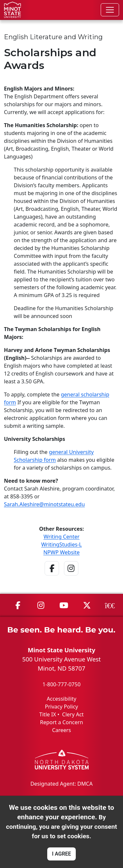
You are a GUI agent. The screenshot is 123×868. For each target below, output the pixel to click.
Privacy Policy (61, 707)
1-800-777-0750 (61, 684)
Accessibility (61, 699)
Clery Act (73, 714)
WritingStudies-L (62, 544)
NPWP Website (61, 552)
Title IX (48, 714)
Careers (62, 730)
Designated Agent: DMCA (62, 784)
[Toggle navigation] (110, 10)
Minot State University (61, 650)
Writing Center (62, 537)
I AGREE (61, 854)
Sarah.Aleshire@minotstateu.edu (44, 504)
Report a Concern (61, 722)
